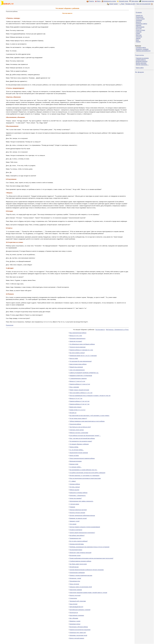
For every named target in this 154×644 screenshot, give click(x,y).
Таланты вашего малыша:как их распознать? (82, 533)
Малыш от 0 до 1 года (76, 336)
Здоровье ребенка (75, 484)
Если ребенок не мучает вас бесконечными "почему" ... (85, 436)
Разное (138, 42)
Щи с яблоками (74, 618)
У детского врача (74, 504)
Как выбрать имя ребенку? (77, 536)
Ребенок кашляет (74, 490)
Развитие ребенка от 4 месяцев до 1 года (81, 350)
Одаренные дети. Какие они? (78, 633)
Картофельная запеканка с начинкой (80, 610)
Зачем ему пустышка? (76, 341)
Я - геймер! (73, 481)
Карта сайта (140, 68)
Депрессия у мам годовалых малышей (80, 553)
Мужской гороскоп (142, 61)
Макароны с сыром (75, 621)
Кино (137, 40)
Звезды (138, 38)
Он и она (139, 28)
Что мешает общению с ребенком (79, 444)
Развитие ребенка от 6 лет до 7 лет (79, 404)
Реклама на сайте (130, 4)
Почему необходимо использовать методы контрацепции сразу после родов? (91, 558)
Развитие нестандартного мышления (80, 630)
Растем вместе (100, 330)
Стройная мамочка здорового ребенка (80, 561)
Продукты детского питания (77, 513)
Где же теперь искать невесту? (78, 418)
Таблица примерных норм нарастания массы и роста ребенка (87, 421)
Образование (140, 27)
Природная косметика (148, 1)
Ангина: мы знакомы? (76, 498)
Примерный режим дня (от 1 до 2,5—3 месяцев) (83, 356)
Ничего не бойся (74, 456)
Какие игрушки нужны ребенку (78, 364)
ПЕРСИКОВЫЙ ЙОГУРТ (76, 607)
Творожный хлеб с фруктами (78, 601)
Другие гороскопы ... (142, 65)
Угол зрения (73, 524)
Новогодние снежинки (76, 590)
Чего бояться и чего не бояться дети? (80, 427)
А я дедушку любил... (76, 467)
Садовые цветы (141, 47)
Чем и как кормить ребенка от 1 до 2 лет (81, 393)
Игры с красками (74, 387)
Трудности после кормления (77, 347)
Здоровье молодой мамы (77, 544)
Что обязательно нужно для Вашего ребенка (82, 344)
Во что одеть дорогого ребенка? (79, 541)
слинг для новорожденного (77, 370)
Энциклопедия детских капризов (79, 453)
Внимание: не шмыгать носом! (78, 518)
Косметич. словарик (142, 49)
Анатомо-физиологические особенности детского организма (87, 570)
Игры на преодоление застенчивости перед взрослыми (85, 478)
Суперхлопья (73, 598)
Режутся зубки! (74, 359)
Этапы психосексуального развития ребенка (82, 458)
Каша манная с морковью (77, 615)
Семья (138, 33)
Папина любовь (74, 447)
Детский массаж (74, 567)
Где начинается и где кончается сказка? (81, 441)
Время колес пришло (75, 407)
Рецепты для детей (75, 595)
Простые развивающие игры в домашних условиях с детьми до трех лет (90, 396)
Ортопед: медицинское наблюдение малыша (82, 516)
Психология (10, 325)
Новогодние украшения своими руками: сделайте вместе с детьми (88, 593)
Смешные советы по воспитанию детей (81, 587)
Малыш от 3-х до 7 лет (76, 398)
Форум (111, 4)
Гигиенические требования (77, 573)
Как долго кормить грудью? (77, 353)
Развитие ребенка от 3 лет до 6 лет (79, 401)
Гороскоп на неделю (142, 58)
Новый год (139, 15)
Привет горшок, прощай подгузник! (79, 390)
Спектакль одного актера (77, 430)
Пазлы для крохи (74, 584)
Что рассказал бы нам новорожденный (81, 361)
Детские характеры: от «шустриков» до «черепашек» (84, 476)
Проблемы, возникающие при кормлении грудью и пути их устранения (89, 547)
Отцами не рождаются (76, 530)
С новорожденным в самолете (78, 378)
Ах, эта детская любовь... (77, 450)
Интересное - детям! (75, 578)
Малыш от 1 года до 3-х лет (77, 381)
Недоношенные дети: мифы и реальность (81, 501)
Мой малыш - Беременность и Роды (117, 330)
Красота (138, 22)
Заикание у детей (74, 521)
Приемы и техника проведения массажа (81, 575)
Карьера (139, 25)
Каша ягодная (73, 604)
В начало (139, 12)
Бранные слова (74, 464)
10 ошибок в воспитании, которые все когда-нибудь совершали (87, 473)
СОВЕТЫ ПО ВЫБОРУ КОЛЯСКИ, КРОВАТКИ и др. (84, 373)
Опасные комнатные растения (78, 510)
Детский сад (73, 413)
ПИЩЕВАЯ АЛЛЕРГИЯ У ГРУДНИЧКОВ (81, 376)
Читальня (139, 37)
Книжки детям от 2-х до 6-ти (77, 410)
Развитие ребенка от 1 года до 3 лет (80, 384)
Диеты (99, 1)
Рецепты (92, 1)
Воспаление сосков (75, 555)
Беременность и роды (110, 1)
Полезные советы (142, 24)
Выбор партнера (141, 63)
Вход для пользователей (145, 4)
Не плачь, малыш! (75, 487)
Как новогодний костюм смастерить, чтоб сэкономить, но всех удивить (89, 416)
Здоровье (139, 20)
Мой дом (139, 35)
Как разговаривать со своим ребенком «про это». (83, 470)
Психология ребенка (75, 424)
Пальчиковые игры (75, 581)
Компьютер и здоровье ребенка (78, 493)
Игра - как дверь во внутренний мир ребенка (82, 438)
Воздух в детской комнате (77, 638)
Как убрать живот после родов (78, 564)
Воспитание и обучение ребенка (79, 627)
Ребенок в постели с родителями (79, 433)
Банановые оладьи (75, 624)
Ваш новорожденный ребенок (78, 333)
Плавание (72, 507)
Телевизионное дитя (75, 538)
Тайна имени (135, 1)
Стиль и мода (140, 19)
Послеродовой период (76, 550)
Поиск (123, 4)
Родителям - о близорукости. (78, 496)
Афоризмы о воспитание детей (78, 635)
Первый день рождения (76, 367)
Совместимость (141, 60)
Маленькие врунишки (76, 461)
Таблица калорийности (143, 51)
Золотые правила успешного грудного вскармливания (85, 527)
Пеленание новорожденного (77, 339)
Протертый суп (74, 613)
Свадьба (139, 32)
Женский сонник (124, 1)
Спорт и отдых (140, 30)
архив (116, 4)
